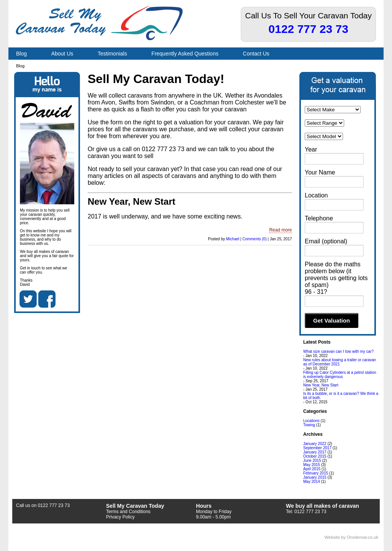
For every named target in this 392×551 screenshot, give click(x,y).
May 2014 (312, 482)
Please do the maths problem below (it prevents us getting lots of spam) (336, 275)
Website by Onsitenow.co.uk (351, 537)
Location (316, 195)
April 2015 (312, 469)
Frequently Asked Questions (185, 54)
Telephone (319, 218)
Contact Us (256, 54)
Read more (280, 230)
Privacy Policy (120, 517)
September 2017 (317, 448)
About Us (62, 54)
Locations (311, 421)
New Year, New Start (131, 201)
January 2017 (315, 452)
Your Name (320, 172)
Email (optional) (326, 241)
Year (311, 149)
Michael (233, 239)
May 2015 (312, 465)
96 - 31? (316, 292)
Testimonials (112, 54)
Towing (309, 425)
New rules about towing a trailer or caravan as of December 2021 (340, 362)
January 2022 (315, 444)
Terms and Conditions (128, 512)
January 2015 (315, 477)
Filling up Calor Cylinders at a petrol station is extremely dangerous (340, 375)
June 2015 (312, 461)
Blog (21, 54)
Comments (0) (254, 239)
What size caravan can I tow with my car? (338, 351)
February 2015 (316, 473)
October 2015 (315, 456)
